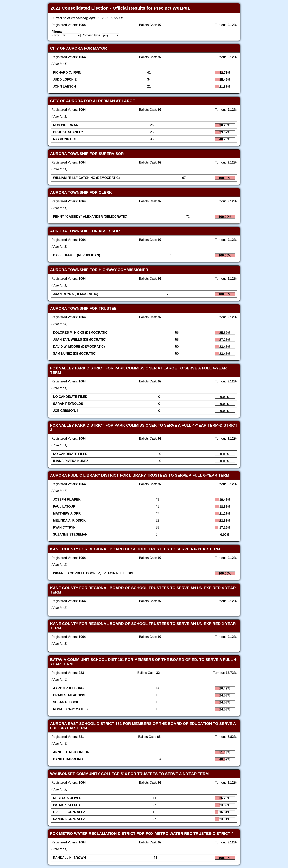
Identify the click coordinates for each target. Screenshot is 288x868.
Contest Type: (91, 35)
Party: (56, 35)
